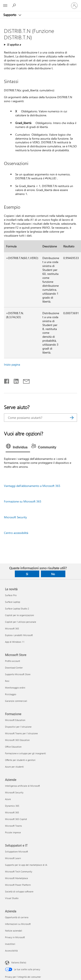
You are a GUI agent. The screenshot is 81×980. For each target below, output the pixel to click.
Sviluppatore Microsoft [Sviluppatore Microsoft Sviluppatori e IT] (16, 852)
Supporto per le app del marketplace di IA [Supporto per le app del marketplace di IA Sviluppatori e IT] (26, 865)
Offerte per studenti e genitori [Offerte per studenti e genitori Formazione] (20, 760)
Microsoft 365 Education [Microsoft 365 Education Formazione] (17, 740)
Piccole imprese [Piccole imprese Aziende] (13, 832)
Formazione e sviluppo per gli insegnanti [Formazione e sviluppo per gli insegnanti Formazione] (25, 753)
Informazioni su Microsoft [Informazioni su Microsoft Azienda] (18, 924)
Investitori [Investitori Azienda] (10, 944)
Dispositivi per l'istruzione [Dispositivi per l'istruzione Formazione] (18, 727)
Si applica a (14, 44)
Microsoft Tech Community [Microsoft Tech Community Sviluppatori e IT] (19, 871)
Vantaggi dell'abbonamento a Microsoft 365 (32, 486)
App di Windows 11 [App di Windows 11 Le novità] (15, 642)
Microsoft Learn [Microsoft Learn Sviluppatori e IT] (13, 858)
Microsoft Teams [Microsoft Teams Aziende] (13, 826)
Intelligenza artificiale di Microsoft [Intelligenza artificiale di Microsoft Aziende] (22, 786)
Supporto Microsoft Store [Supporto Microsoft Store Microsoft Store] (18, 674)
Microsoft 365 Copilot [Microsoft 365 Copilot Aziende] (16, 819)
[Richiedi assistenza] (15, 5)
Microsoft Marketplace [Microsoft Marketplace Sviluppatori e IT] (16, 878)
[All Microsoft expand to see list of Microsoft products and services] (5, 6)
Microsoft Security (15, 517)
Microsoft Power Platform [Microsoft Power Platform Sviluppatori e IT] (18, 885)
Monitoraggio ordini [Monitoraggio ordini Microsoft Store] (15, 688)
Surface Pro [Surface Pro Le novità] (11, 595)
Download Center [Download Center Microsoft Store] (14, 668)
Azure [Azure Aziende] (8, 799)
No (53, 574)
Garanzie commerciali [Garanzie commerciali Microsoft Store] (16, 701)
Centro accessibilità (16, 533)
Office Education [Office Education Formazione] (13, 747)
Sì (27, 574)
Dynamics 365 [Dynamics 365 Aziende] (12, 806)
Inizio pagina (12, 364)
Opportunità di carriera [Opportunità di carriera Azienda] (17, 917)
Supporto (10, 15)
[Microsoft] (40, 3)
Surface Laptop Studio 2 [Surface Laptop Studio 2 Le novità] (17, 608)
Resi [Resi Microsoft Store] (7, 681)
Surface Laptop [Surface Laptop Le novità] (13, 602)
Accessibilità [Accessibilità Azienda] (11, 951)
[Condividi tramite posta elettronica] (24, 380)
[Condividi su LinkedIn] (15, 380)
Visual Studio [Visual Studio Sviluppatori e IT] (12, 898)
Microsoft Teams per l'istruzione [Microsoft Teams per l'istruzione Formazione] (21, 733)
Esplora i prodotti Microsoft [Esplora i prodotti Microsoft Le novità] (19, 635)
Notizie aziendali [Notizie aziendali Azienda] (14, 931)
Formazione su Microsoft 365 (23, 501)
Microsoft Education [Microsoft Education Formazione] (15, 720)
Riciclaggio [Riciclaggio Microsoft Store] (11, 694)
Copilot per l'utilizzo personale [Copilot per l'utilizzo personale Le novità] (21, 622)
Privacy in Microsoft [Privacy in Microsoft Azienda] (15, 937)
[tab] (18, 447)
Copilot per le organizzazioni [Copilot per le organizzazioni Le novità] (20, 615)
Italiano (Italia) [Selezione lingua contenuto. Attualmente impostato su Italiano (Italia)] (19, 962)
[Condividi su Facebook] (7, 380)
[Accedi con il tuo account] (74, 6)
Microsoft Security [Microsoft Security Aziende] (14, 792)
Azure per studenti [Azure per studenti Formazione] (14, 767)
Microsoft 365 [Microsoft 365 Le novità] (12, 628)
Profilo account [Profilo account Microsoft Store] (13, 661)
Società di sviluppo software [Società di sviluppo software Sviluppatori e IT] (19, 891)
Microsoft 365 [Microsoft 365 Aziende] (12, 812)
